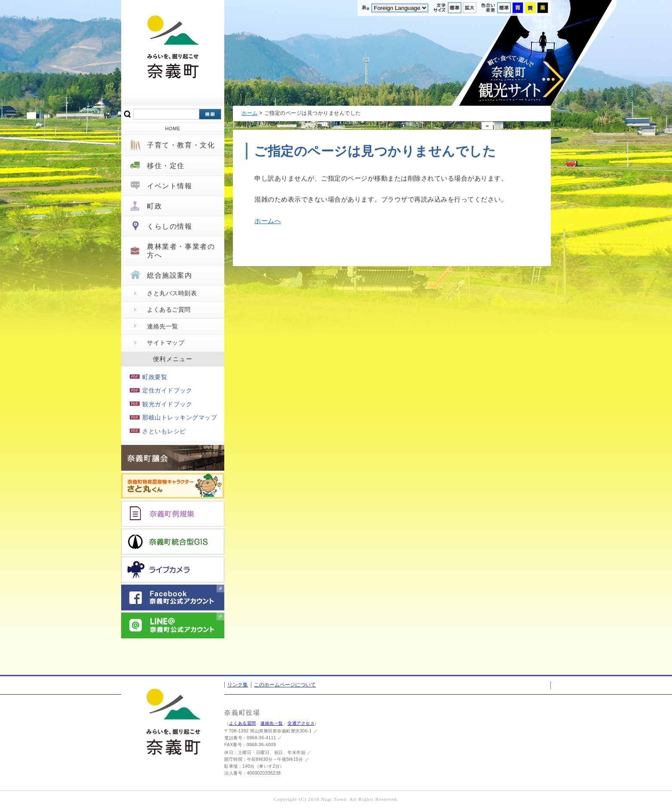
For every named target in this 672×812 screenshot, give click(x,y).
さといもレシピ (158, 431)
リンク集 (238, 685)
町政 (154, 206)
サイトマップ (166, 343)
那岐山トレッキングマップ (173, 417)
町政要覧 (148, 377)
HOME (173, 129)
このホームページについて (285, 685)
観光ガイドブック (161, 404)
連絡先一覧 (163, 326)
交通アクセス (301, 723)
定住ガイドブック (161, 390)
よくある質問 (243, 723)
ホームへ (268, 221)
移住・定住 (166, 166)
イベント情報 (170, 186)
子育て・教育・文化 (181, 145)
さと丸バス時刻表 (172, 293)
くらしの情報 (170, 226)
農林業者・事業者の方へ (181, 251)
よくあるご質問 (169, 309)
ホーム (250, 113)
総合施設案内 (170, 275)
